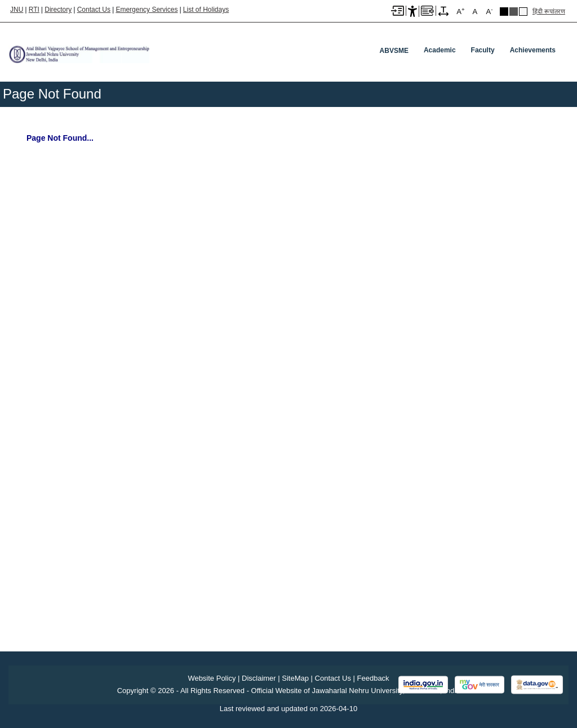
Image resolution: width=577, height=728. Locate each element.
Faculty (483, 50)
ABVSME (394, 51)
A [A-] (489, 11)
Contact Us (94, 10)
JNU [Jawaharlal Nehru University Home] (17, 10)
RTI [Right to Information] (34, 10)
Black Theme (504, 12)
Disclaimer (259, 678)
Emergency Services (147, 10)
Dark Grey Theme (514, 12)
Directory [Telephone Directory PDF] (58, 10)
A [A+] (460, 11)
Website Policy (212, 678)
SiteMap (295, 678)
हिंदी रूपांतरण (549, 11)
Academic (440, 50)
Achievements (533, 50)
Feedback (373, 678)
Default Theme (523, 12)
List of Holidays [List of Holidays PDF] (206, 10)
